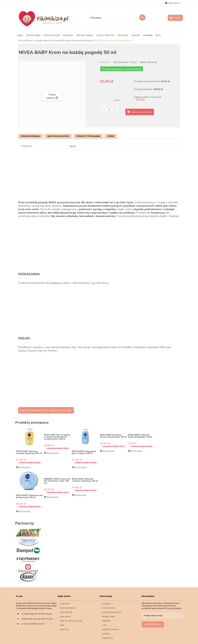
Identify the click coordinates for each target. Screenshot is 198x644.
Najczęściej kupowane (112, 612)
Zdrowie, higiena (43, 40)
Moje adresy (65, 616)
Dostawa (106, 634)
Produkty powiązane (88, 136)
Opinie (111, 136)
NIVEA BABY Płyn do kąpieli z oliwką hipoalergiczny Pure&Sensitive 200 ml (57, 437)
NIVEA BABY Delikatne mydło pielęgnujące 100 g (140, 436)
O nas (104, 625)
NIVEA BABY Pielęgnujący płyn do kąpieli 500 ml (84, 452)
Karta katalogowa (58, 136)
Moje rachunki (66, 612)
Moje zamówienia (68, 608)
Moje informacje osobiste (71, 621)
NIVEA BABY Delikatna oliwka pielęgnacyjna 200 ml (113, 436)
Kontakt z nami (108, 616)
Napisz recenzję (148, 62)
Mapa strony (107, 638)
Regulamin (106, 621)
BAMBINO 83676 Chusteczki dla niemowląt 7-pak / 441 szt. (57, 481)
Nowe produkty (109, 608)
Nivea (73, 146)
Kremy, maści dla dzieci (83, 40)
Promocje (106, 604)
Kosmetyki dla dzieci (61, 40)
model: (117, 100)
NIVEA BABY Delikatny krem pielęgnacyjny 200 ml (29, 496)
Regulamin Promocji (110, 629)
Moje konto (173, 3)
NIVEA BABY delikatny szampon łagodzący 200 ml (85, 480)
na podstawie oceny (125, 62)
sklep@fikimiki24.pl (36, 624)
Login (62, 625)
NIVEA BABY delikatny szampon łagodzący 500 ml (29, 452)
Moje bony (65, 629)
